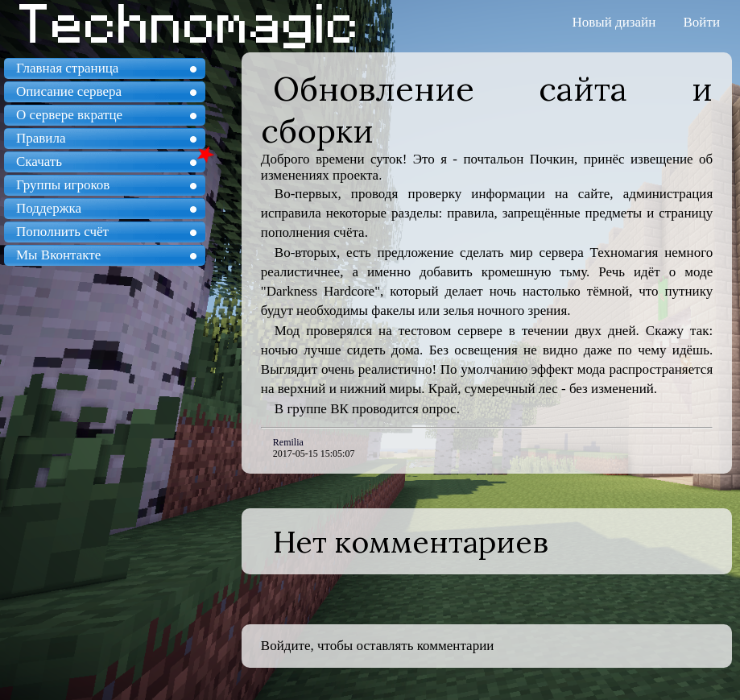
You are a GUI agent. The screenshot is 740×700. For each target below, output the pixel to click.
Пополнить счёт (62, 232)
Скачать (39, 162)
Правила (41, 138)
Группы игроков (63, 185)
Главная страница (67, 68)
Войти (702, 22)
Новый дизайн (614, 22)
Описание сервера (69, 91)
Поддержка (49, 208)
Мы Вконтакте (58, 255)
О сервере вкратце (69, 115)
